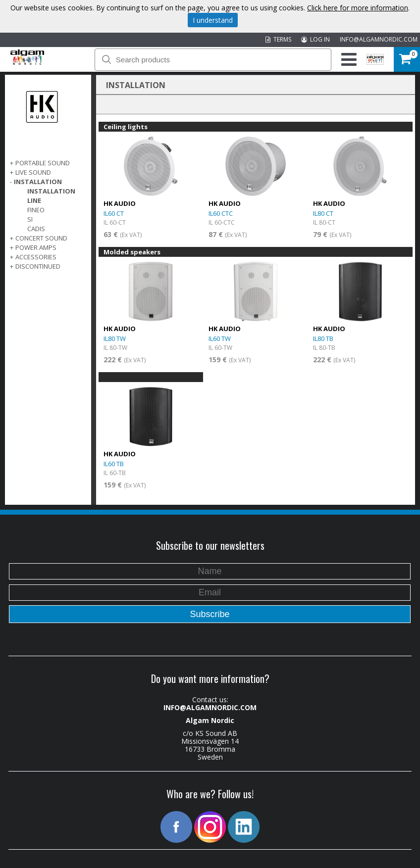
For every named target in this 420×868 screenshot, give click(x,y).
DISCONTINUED (38, 266)
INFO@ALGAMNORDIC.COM (379, 39)
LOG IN (315, 39)
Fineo (36, 210)
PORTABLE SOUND (43, 163)
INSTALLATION (38, 182)
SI (30, 219)
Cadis (36, 229)
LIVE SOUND (33, 172)
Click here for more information (358, 8)
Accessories (36, 257)
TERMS (278, 39)
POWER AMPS (36, 247)
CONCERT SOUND (41, 238)
